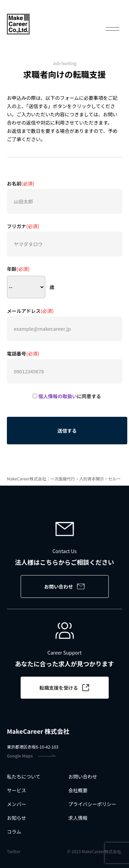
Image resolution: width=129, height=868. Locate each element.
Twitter (14, 851)
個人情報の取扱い (58, 396)
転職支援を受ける (65, 688)
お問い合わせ (65, 586)
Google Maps (31, 756)
